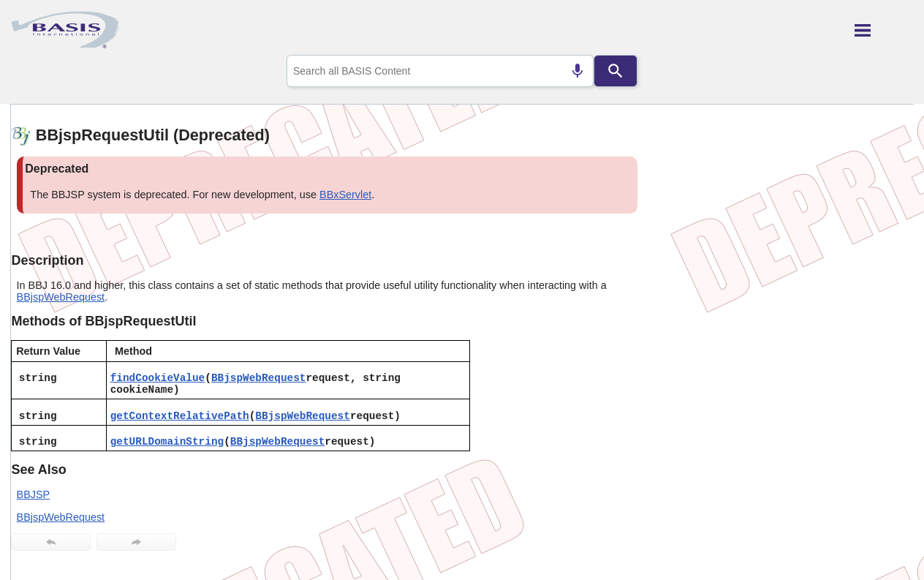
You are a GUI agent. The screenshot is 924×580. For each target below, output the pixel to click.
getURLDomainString (167, 442)
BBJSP (34, 494)
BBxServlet (345, 195)
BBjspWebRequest (61, 297)
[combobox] (440, 71)
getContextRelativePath (180, 416)
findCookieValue (158, 378)
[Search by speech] (577, 71)
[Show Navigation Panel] (884, 30)
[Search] (616, 71)
